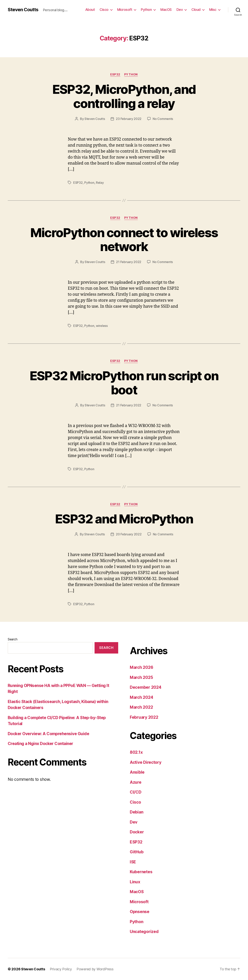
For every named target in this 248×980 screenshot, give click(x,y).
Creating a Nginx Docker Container (40, 744)
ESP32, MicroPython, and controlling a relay (124, 96)
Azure (136, 782)
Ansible (137, 772)
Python (146, 10)
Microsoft (125, 10)
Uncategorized (144, 932)
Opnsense (140, 912)
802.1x (136, 752)
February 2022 (144, 717)
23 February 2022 (129, 119)
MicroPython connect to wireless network (124, 240)
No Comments (163, 119)
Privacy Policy (61, 969)
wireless (102, 326)
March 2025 (141, 677)
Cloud (196, 10)
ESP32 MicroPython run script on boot (124, 383)
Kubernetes (141, 872)
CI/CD (136, 792)
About (90, 10)
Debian (136, 812)
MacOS (166, 10)
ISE (133, 862)
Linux (135, 882)
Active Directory (146, 762)
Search (12, 639)
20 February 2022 (129, 534)
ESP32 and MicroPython (124, 519)
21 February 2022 (129, 262)
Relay (100, 183)
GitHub (137, 852)
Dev (180, 10)
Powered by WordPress (95, 969)
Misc (213, 10)
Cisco (104, 10)
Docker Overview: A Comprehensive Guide (48, 734)
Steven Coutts (23, 10)
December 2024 (146, 687)
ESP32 (115, 74)
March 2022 (141, 707)
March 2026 (141, 667)
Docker (137, 832)
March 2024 (141, 697)
